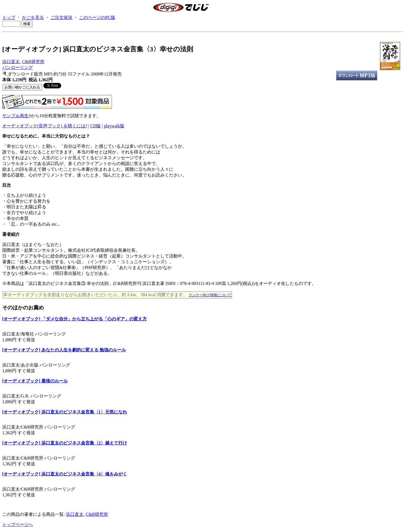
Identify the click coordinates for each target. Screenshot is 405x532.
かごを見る (33, 17)
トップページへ (18, 524)
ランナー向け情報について (210, 295)
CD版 (95, 126)
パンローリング (18, 67)
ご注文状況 (61, 17)
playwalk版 (114, 126)
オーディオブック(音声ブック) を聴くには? (45, 126)
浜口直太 (11, 62)
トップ (9, 17)
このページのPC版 (97, 17)
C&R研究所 (33, 62)
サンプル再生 (15, 116)
